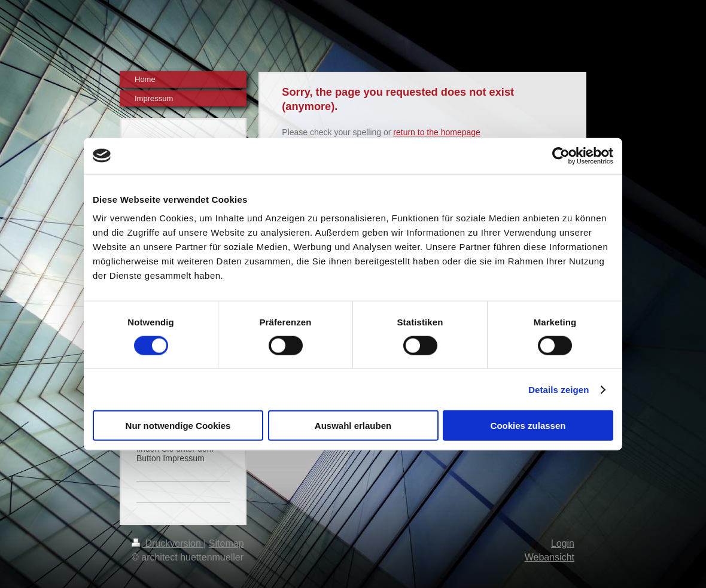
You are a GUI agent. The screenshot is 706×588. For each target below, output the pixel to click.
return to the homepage (437, 132)
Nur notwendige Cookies (178, 426)
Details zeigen (559, 389)
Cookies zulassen (528, 426)
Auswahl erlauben (353, 426)
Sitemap (226, 543)
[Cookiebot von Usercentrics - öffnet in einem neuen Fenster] (561, 156)
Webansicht (550, 557)
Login (563, 543)
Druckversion (168, 543)
